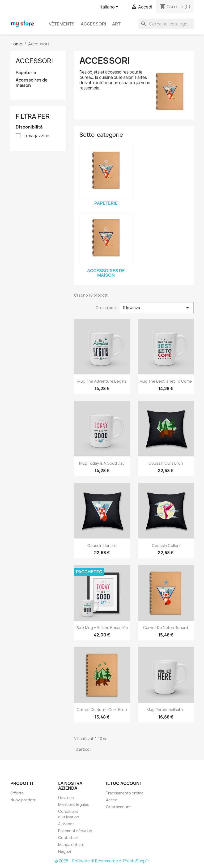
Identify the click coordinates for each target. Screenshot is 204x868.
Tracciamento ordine (125, 793)
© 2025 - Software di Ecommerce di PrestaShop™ (102, 861)
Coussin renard (102, 546)
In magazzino (36, 136)
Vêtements (62, 24)
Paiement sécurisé (75, 831)
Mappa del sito (71, 845)
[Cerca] (166, 24)
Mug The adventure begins (102, 381)
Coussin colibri (166, 546)
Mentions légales (74, 804)
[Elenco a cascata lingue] (110, 7)
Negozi (65, 851)
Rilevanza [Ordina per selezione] (157, 308)
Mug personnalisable (166, 710)
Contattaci (68, 838)
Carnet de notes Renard (166, 628)
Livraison (66, 798)
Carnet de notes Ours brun (102, 710)
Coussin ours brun (166, 463)
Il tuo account (124, 783)
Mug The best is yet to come (166, 381)
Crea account (118, 807)
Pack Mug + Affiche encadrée (102, 628)
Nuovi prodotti (23, 800)
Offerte (17, 793)
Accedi (112, 800)
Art (116, 24)
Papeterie (26, 73)
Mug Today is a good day (102, 463)
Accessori (93, 24)
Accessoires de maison (32, 83)
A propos (66, 824)
